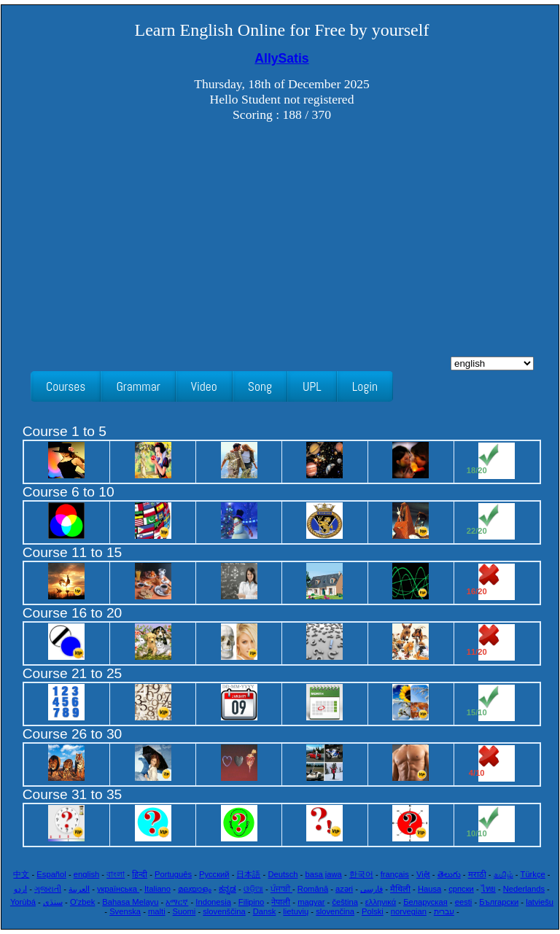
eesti (464, 902)
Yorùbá (23, 902)
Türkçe (533, 874)
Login (365, 386)
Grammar (138, 386)
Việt (423, 874)
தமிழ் (503, 874)
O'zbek (82, 902)
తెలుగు (449, 874)
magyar (311, 902)
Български (499, 902)
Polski (373, 911)
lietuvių (296, 911)
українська (118, 889)
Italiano (157, 889)
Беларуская (425, 902)
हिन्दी (140, 874)
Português (173, 874)
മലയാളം (195, 889)
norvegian (409, 911)
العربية (79, 889)
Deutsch (283, 874)
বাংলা (116, 874)
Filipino (251, 902)
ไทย (489, 889)
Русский (214, 874)
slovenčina (335, 911)
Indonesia (213, 902)
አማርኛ (177, 902)
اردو (20, 889)
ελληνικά (381, 902)
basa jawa (323, 874)
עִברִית (444, 911)
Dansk (265, 911)
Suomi (184, 911)
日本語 (248, 874)
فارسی (372, 889)
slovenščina (224, 911)
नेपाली (281, 902)
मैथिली (400, 889)
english (86, 874)
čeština (345, 902)
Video (204, 386)
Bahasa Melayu (130, 902)
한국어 (361, 874)
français (395, 874)
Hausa (429, 889)
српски (461, 889)
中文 (21, 874)
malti (157, 911)
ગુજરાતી (48, 889)
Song (260, 386)
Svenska (125, 911)
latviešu (540, 902)
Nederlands (524, 889)
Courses (66, 386)
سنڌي (53, 902)
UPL (312, 386)
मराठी (477, 874)
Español (51, 874)
